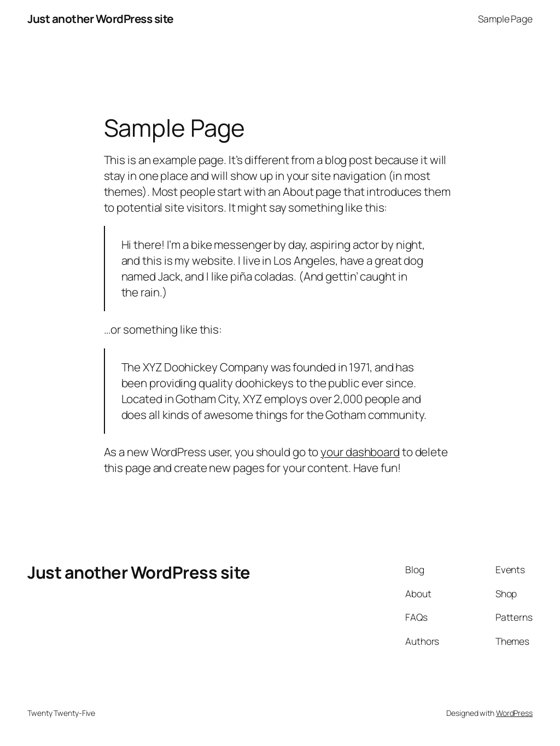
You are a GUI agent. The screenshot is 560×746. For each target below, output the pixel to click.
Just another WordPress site (100, 19)
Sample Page (505, 19)
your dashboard (360, 452)
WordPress (514, 713)
